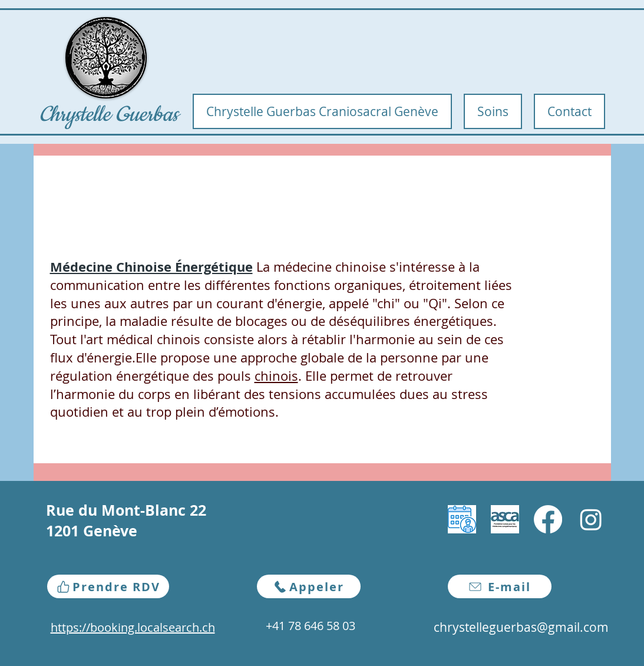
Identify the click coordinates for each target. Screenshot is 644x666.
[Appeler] (309, 586)
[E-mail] (500, 586)
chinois (276, 376)
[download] (462, 519)
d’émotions (242, 412)
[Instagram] (591, 519)
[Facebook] (548, 519)
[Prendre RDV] (108, 586)
